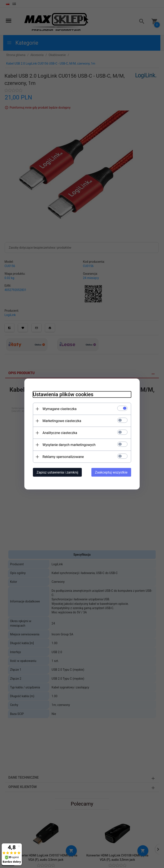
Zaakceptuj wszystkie (111, 472)
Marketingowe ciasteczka (62, 421)
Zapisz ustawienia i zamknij (57, 472)
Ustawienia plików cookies (63, 394)
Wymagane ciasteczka (60, 409)
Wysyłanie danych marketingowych (69, 445)
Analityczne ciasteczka (60, 433)
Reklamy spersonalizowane (63, 457)
